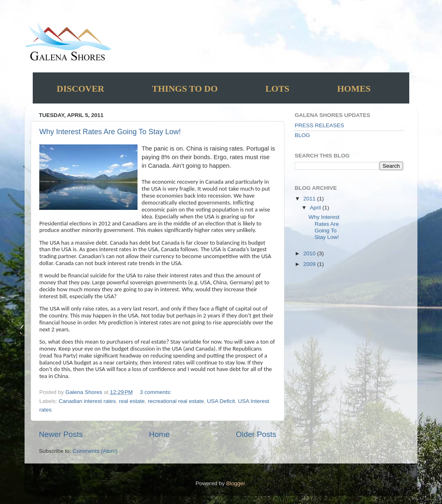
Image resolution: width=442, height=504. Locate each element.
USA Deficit (221, 401)
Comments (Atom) (95, 451)
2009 (310, 264)
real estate (132, 401)
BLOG (302, 135)
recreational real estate (176, 401)
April (316, 208)
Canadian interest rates (87, 401)
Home (159, 434)
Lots (277, 89)
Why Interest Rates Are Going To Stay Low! (110, 132)
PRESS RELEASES (319, 125)
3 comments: (157, 392)
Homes (354, 89)
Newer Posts (61, 434)
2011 (310, 199)
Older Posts (256, 434)
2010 (310, 253)
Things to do (185, 89)
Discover (81, 89)
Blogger (236, 483)
